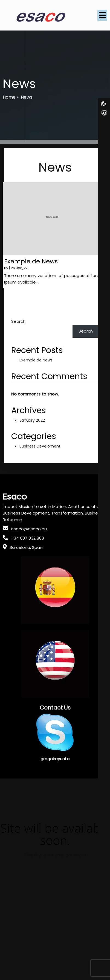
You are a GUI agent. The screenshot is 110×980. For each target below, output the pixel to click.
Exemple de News (36, 360)
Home (9, 97)
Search (18, 321)
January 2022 (32, 420)
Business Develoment (40, 446)
